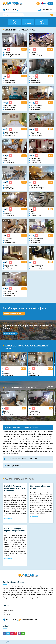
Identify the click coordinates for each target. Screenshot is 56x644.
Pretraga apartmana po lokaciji (14, 314)
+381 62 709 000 (10, 620)
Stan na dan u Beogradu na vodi (40, 487)
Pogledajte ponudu (10, 334)
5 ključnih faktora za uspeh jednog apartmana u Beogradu (15, 488)
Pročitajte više (8, 518)
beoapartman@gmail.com (28, 620)
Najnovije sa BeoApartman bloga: (20, 479)
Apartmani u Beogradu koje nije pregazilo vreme (15, 530)
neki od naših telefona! (10, 453)
